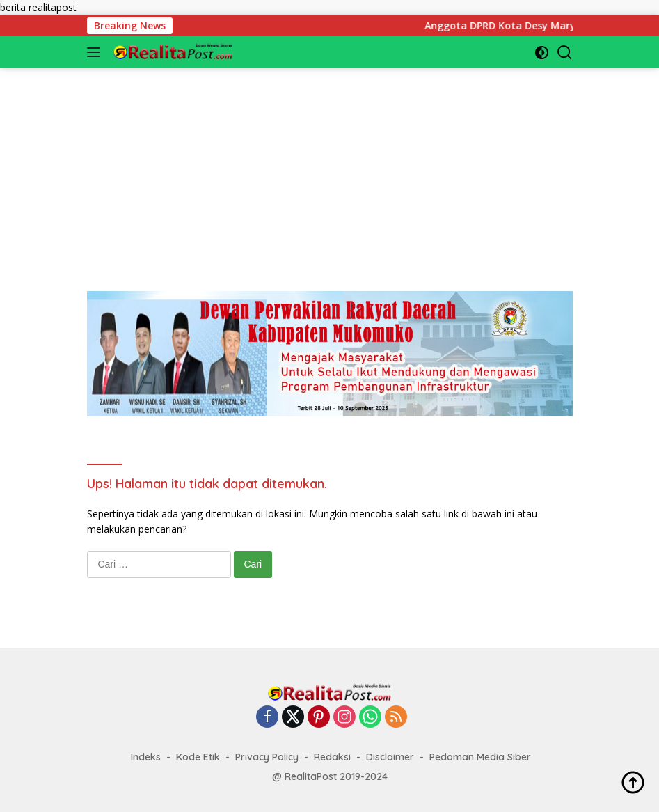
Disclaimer (390, 757)
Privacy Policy (267, 757)
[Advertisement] (330, 166)
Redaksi (332, 757)
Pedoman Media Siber (480, 757)
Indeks (146, 757)
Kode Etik (198, 757)
